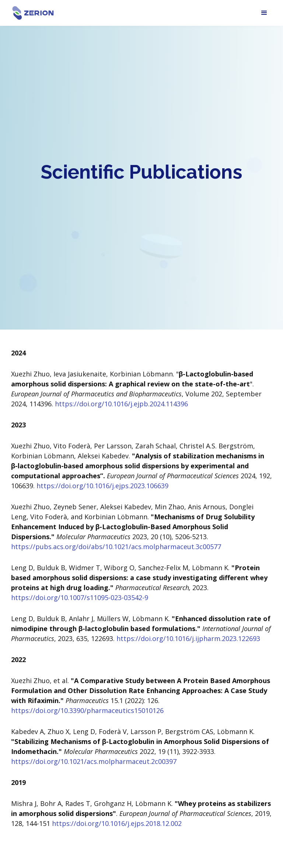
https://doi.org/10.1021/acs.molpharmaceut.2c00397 (94, 761)
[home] (33, 13)
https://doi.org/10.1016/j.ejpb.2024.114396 (120, 404)
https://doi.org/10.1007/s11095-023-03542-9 (80, 597)
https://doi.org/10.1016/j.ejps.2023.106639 (102, 486)
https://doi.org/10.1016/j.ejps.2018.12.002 (117, 823)
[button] (264, 13)
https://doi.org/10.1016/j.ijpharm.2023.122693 (188, 638)
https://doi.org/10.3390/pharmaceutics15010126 (87, 710)
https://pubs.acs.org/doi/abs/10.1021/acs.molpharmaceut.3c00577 (116, 547)
